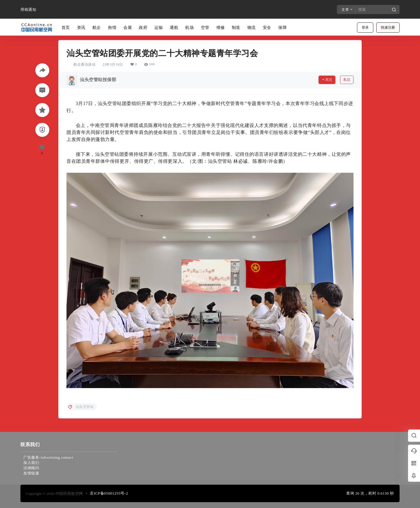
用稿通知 (28, 9)
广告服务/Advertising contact (48, 457)
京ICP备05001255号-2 (109, 493)
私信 (347, 80)
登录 (365, 27)
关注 (327, 80)
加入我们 (31, 463)
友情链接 (31, 473)
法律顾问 (31, 468)
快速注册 (388, 27)
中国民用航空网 (69, 494)
